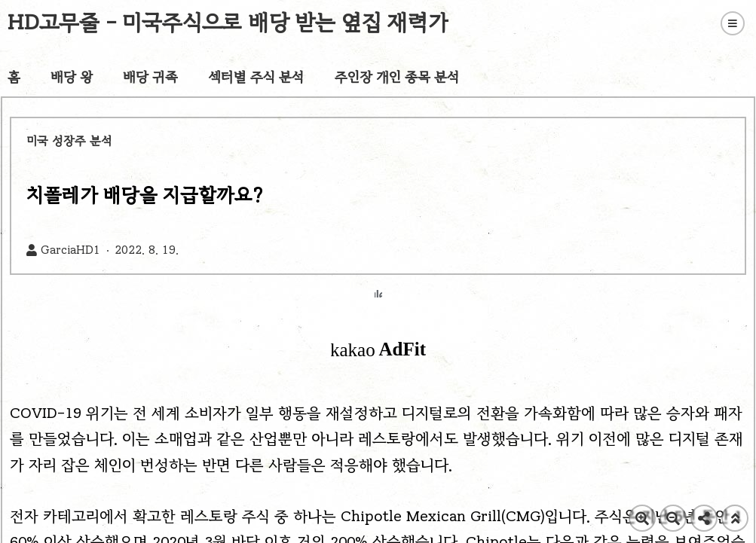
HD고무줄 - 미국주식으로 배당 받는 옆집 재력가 (228, 22)
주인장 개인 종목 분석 (397, 77)
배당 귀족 (150, 77)
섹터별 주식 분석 (256, 77)
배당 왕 (72, 77)
